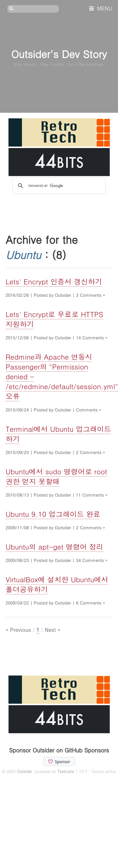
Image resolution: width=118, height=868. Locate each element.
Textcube (66, 771)
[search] (58, 186)
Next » (53, 629)
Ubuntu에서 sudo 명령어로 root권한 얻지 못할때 (56, 476)
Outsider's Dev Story (59, 54)
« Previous (19, 629)
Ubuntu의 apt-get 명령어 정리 (54, 547)
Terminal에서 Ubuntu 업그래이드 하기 (58, 434)
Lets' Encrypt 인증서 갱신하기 (54, 281)
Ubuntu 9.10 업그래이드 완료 (53, 514)
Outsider (25, 771)
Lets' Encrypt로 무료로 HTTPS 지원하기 (54, 319)
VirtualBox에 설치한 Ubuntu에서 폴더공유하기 (57, 584)
